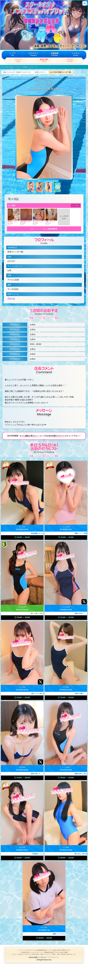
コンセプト (33, 952)
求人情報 (65, 952)
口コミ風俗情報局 (50, 229)
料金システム (48, 950)
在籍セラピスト (40, 72)
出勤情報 (40, 950)
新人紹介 (57, 950)
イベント (41, 952)
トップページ (22, 950)
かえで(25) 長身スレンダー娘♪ (60, 72)
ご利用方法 (24, 952)
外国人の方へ (66, 950)
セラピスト (32, 950)
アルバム (11, 298)
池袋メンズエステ (37, 229)
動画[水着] (49, 952)
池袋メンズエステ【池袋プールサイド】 (17, 72)
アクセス (57, 952)
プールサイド (53, 957)
